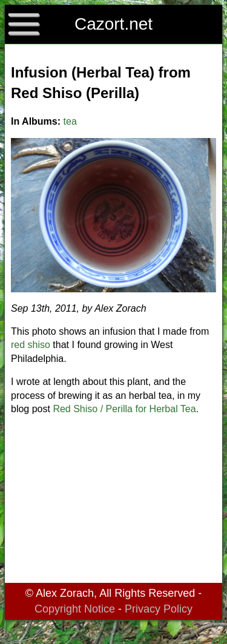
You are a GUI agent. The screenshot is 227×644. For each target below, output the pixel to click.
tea (70, 121)
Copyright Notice (75, 609)
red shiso (31, 345)
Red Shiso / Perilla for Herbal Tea (124, 409)
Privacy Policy (159, 609)
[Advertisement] (113, 501)
